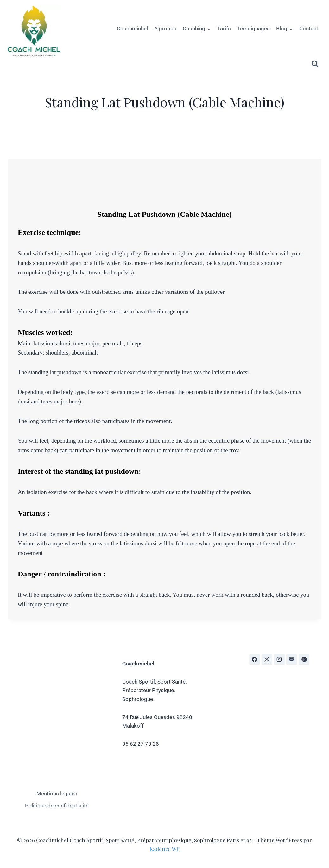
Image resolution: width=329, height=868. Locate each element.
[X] (267, 659)
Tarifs (224, 29)
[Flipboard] (304, 659)
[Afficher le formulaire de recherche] (315, 64)
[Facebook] (255, 659)
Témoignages (253, 29)
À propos (165, 29)
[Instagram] (279, 659)
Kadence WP (164, 849)
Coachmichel (132, 29)
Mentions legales (57, 794)
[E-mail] (292, 659)
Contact (309, 29)
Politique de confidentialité (57, 806)
